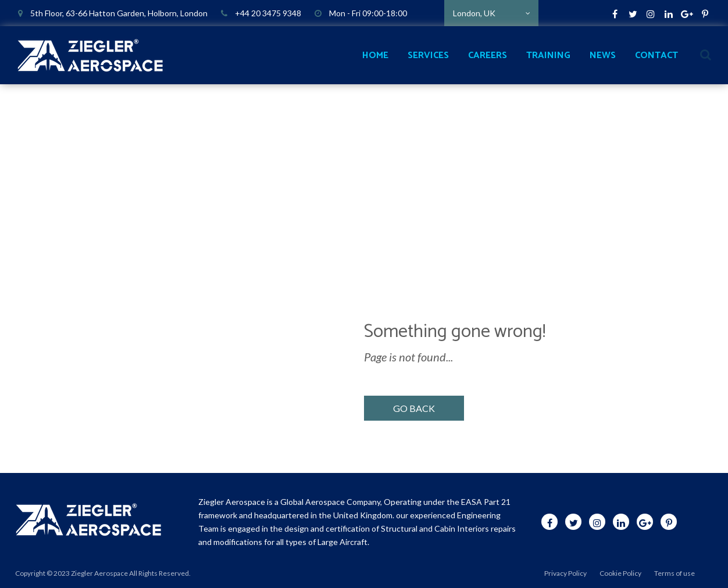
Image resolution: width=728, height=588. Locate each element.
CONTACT (656, 55)
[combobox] (491, 13)
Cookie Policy (620, 573)
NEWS (603, 55)
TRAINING (548, 55)
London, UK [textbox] (474, 13)
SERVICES (428, 55)
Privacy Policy (565, 573)
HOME (375, 55)
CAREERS (488, 55)
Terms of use (675, 573)
